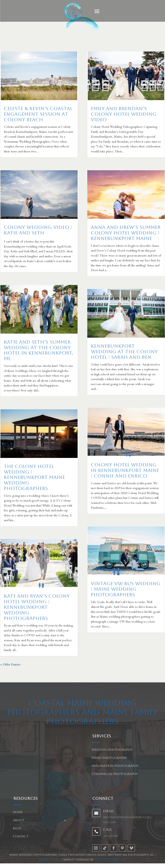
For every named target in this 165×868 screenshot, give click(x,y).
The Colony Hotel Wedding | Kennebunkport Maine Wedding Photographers (34, 477)
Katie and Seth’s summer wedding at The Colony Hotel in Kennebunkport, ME (39, 350)
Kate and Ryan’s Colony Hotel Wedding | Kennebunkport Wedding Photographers (37, 607)
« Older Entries (10, 664)
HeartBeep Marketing (110, 860)
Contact (21, 837)
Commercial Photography (115, 774)
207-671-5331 (111, 836)
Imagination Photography (115, 766)
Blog (17, 829)
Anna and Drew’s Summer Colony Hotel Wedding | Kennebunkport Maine (126, 233)
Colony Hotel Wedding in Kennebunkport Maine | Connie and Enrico (125, 470)
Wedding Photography (112, 750)
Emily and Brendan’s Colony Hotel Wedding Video (124, 114)
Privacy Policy (50, 860)
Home (18, 812)
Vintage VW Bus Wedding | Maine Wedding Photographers (126, 589)
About (18, 821)
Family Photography (109, 758)
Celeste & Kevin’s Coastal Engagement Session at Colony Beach (38, 114)
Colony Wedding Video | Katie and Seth (38, 230)
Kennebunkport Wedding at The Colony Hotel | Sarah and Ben (124, 352)
